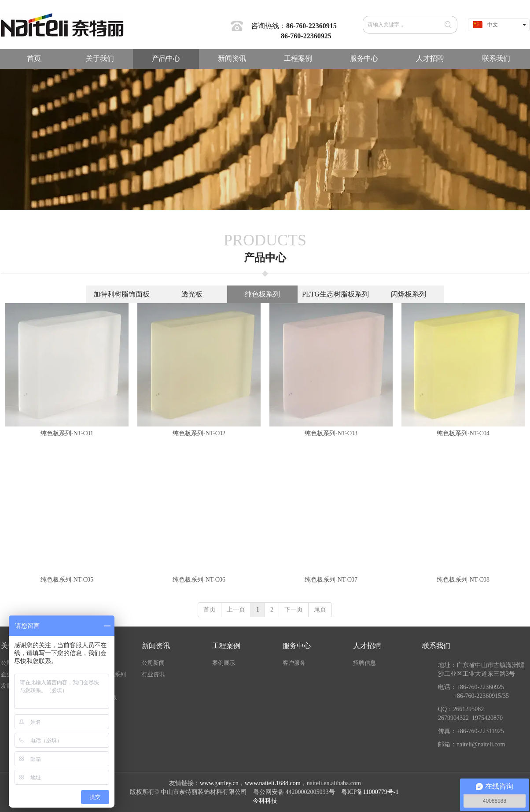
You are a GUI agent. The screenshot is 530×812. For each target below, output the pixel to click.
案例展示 (224, 663)
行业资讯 (153, 674)
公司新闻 (153, 663)
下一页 (294, 610)
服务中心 (297, 646)
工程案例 (226, 646)
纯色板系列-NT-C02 (199, 433)
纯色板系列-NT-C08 (463, 580)
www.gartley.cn (219, 783)
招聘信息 (364, 663)
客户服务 (294, 663)
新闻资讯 (156, 646)
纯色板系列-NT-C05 (67, 580)
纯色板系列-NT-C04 (463, 433)
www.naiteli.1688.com (273, 783)
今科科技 (265, 801)
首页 (210, 610)
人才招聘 (367, 646)
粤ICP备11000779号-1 (371, 792)
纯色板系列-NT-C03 (331, 433)
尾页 (320, 610)
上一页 (236, 610)
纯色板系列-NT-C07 (331, 580)
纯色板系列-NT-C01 (67, 433)
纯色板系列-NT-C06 (199, 580)
